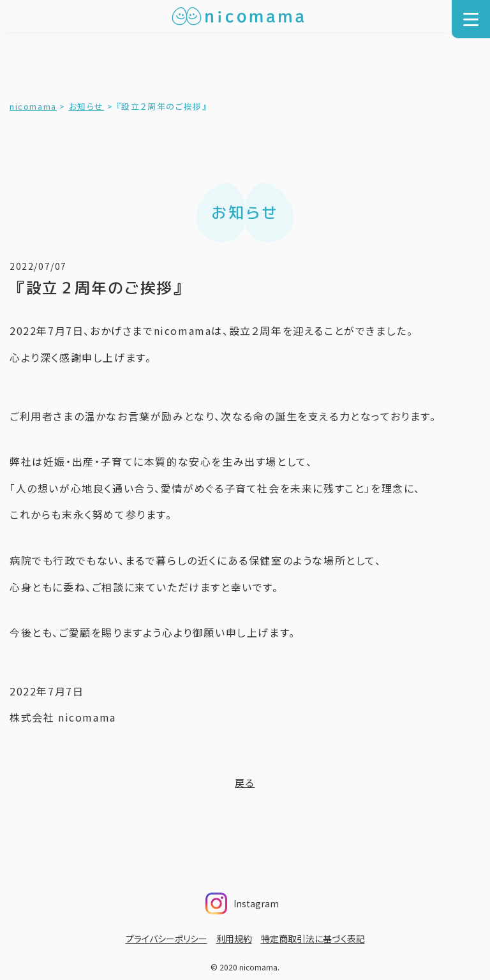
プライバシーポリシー (167, 939)
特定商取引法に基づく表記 (313, 939)
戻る (245, 783)
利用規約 (234, 939)
